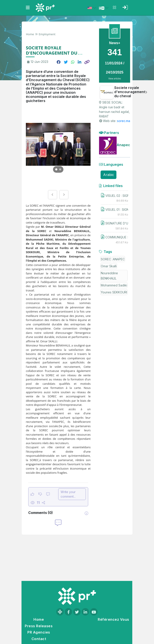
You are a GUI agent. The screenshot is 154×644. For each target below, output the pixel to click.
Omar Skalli (109, 266)
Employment (47, 34)
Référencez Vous (113, 619)
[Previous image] (53, 195)
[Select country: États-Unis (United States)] (93, 8)
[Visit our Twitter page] (77, 612)
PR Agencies (39, 632)
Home (30, 34)
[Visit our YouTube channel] (94, 612)
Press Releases (39, 626)
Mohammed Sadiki (114, 285)
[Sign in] (125, 7)
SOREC (106, 259)
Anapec (123, 145)
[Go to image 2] (60, 169)
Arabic (109, 175)
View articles (115, 79)
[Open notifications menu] (114, 7)
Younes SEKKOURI (114, 292)
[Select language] (104, 8)
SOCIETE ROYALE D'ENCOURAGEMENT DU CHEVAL (52, 53)
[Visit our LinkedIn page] (85, 612)
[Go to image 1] (56, 169)
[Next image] (64, 195)
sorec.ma (124, 121)
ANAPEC (119, 259)
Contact (39, 639)
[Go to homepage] (77, 596)
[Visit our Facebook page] (68, 612)
